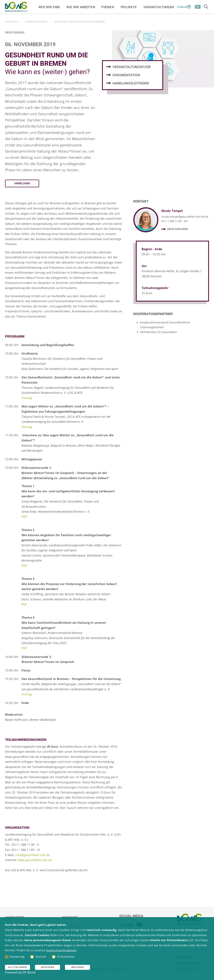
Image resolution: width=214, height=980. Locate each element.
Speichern (47, 967)
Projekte (129, 7)
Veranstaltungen (159, 7)
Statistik (38, 957)
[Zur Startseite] (16, 7)
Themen (107, 7)
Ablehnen (78, 967)
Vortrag (27, 398)
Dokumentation (126, 75)
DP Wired (29, 972)
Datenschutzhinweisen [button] (61, 950)
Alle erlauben (17, 967)
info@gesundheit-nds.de (32, 855)
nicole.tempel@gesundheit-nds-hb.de (185, 216)
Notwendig (15, 957)
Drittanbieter (63, 957)
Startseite (12, 22)
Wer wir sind (49, 7)
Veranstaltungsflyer (132, 67)
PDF (24, 517)
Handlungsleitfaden (131, 83)
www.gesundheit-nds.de (35, 860)
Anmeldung (22, 183)
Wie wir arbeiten (81, 7)
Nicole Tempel (172, 211)
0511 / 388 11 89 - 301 (175, 221)
